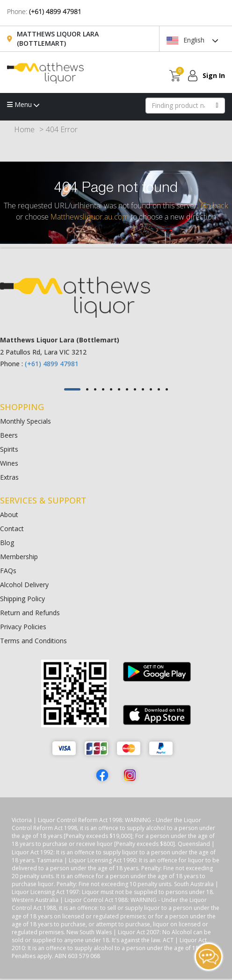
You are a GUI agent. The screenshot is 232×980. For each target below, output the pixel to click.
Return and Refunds (30, 613)
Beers (9, 435)
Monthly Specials (25, 421)
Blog (7, 543)
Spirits (9, 449)
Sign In (214, 75)
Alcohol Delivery (24, 585)
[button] (72, 389)
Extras (9, 477)
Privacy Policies (23, 627)
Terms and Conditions (33, 641)
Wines (9, 463)
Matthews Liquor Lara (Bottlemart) (58, 39)
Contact (12, 529)
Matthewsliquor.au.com (90, 217)
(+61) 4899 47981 (55, 11)
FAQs (8, 571)
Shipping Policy (22, 599)
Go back (214, 206)
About (9, 515)
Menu (23, 104)
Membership (19, 557)
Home (24, 129)
